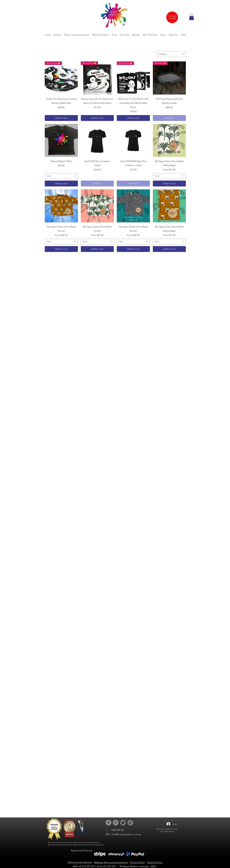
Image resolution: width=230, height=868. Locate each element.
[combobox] (171, 54)
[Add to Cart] (61, 118)
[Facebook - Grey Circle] (108, 823)
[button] (191, 17)
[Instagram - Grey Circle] (116, 823)
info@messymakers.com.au (126, 834)
